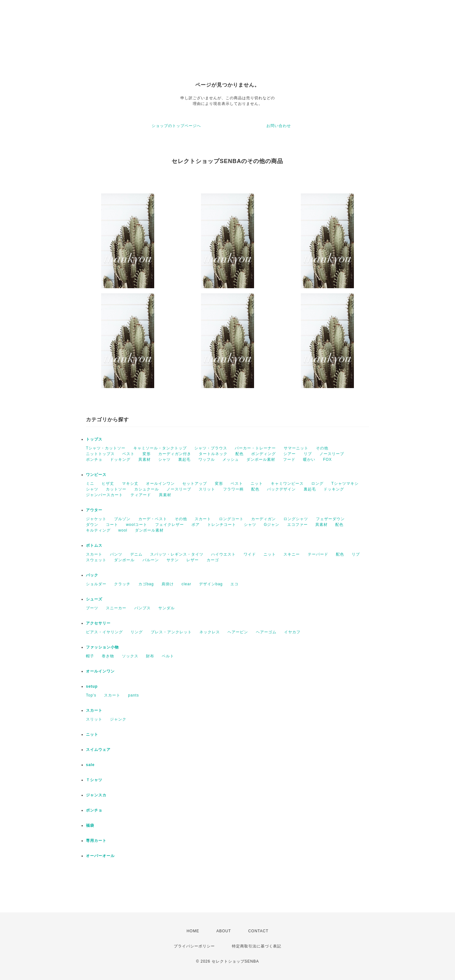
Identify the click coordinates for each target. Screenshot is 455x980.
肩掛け (168, 584)
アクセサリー (98, 623)
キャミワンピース (287, 484)
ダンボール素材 (261, 460)
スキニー (292, 554)
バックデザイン (281, 489)
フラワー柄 (233, 489)
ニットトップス (100, 454)
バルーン (151, 560)
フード (289, 460)
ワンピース (96, 475)
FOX (327, 460)
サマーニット (296, 448)
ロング (317, 484)
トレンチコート (222, 525)
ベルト (168, 656)
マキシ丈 (130, 484)
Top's (91, 695)
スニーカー (116, 608)
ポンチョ (94, 460)
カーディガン (264, 519)
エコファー (297, 525)
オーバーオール (100, 856)
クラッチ (122, 584)
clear (186, 584)
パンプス (143, 608)
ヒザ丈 (108, 484)
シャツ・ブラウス (211, 448)
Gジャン (272, 525)
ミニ (90, 484)
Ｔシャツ (94, 780)
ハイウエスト (223, 554)
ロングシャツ (296, 519)
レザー (193, 560)
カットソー (116, 489)
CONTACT (258, 931)
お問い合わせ (279, 126)
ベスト (128, 454)
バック (92, 575)
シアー (290, 454)
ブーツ (92, 608)
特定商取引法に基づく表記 (257, 946)
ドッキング (120, 460)
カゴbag (146, 584)
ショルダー (96, 584)
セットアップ (195, 484)
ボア (196, 525)
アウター (94, 510)
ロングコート (231, 519)
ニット (257, 484)
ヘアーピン (238, 632)
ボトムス (94, 545)
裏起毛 (184, 460)
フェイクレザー (170, 525)
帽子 (90, 656)
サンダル (167, 608)
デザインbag (211, 584)
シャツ (164, 460)
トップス (94, 439)
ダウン (92, 525)
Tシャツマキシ (345, 484)
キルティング (98, 530)
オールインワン (160, 484)
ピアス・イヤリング (104, 632)
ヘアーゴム (266, 632)
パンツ (116, 554)
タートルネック (213, 454)
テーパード (318, 554)
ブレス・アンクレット (171, 632)
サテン (173, 560)
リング (137, 632)
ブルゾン (122, 519)
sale (90, 765)
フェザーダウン (330, 519)
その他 (322, 448)
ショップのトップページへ (176, 126)
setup (92, 686)
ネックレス (210, 632)
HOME (193, 931)
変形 (147, 454)
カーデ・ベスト (153, 519)
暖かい (309, 460)
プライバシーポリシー (194, 946)
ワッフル (207, 460)
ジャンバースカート (104, 495)
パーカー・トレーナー (255, 448)
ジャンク (118, 719)
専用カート (96, 841)
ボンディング (264, 454)
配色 (240, 454)
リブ (308, 454)
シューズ (94, 599)
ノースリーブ (332, 454)
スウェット (96, 560)
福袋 (90, 825)
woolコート (137, 525)
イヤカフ (292, 632)
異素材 (145, 460)
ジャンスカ (96, 795)
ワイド (250, 554)
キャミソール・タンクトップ (160, 448)
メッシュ (231, 460)
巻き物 (108, 656)
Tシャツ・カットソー (106, 448)
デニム (136, 554)
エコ (234, 584)
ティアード (141, 495)
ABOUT (224, 931)
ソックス (130, 656)
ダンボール (124, 560)
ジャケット (96, 519)
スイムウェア (98, 750)
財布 (150, 656)
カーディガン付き (175, 454)
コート (112, 525)
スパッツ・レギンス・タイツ (177, 554)
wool (123, 530)
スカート (203, 519)
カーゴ (213, 560)
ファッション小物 (102, 647)
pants (133, 695)
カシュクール (147, 489)
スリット (207, 489)
